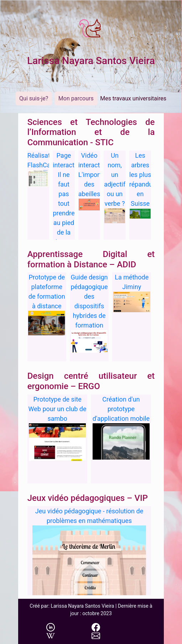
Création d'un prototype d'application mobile (121, 409)
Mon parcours (76, 98)
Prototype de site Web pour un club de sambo (58, 409)
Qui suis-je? (34, 98)
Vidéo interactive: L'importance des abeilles (97, 175)
